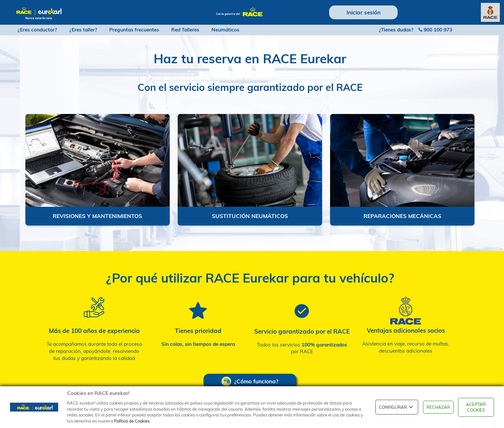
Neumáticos (225, 30)
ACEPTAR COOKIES (476, 407)
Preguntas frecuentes (134, 30)
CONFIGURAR (397, 407)
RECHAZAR (438, 407)
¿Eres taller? (83, 30)
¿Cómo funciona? (250, 381)
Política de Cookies (132, 421)
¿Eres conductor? (37, 30)
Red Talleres (185, 30)
